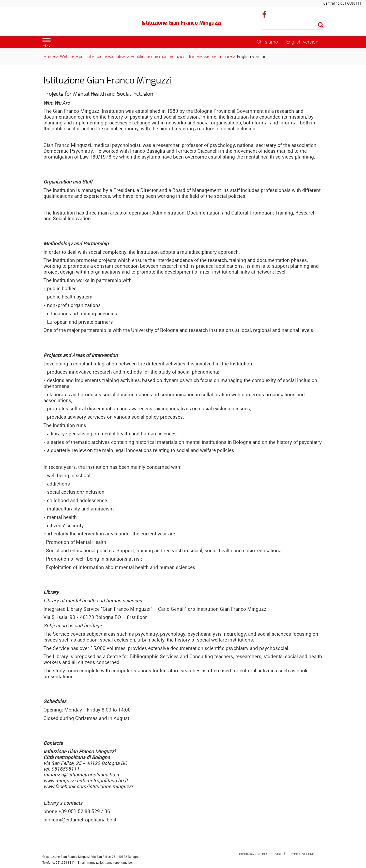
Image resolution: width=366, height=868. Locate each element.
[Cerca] (293, 25)
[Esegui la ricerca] (321, 25)
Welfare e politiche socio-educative (93, 56)
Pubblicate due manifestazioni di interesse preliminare (181, 56)
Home (49, 56)
